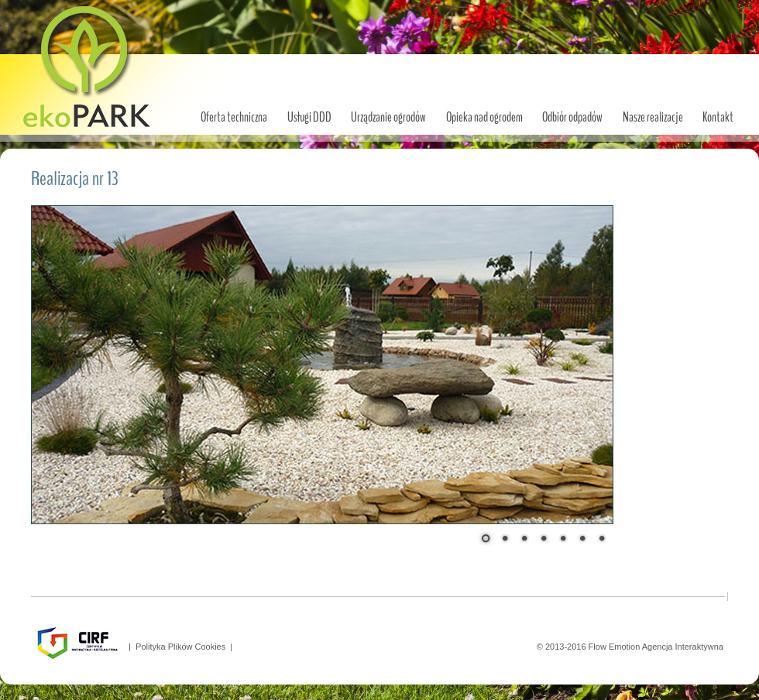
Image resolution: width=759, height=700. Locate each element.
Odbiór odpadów (572, 117)
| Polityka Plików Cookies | (178, 647)
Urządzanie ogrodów (388, 117)
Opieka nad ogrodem (484, 117)
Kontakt (718, 117)
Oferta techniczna (234, 117)
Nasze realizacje (653, 117)
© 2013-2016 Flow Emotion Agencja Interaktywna (632, 647)
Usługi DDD (309, 117)
